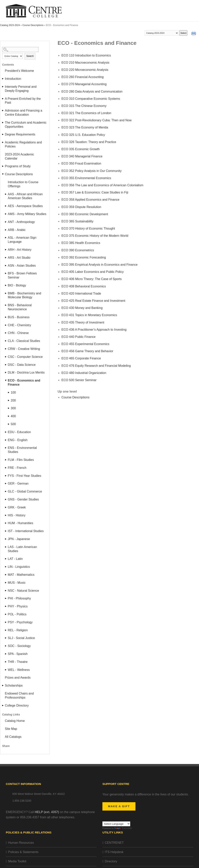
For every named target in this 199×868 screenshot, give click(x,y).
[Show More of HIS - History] (6, 515)
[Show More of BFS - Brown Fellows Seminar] (6, 273)
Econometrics (78, 250)
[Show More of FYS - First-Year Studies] (6, 476)
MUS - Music (17, 583)
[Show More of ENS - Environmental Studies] (6, 448)
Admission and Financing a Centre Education (24, 113)
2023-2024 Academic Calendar (19, 156)
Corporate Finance (81, 358)
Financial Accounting (82, 77)
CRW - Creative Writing (24, 349)
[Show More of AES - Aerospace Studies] (6, 206)
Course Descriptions (33, 25)
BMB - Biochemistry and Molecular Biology (24, 295)
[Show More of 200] (9, 400)
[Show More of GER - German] (6, 483)
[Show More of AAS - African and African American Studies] (6, 194)
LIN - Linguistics (19, 567)
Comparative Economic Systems (91, 99)
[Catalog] (162, 33)
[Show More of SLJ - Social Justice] (6, 638)
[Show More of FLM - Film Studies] (6, 460)
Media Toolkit (17, 861)
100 (13, 392)
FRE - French (17, 468)
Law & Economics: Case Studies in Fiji (95, 192)
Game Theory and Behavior (87, 351)
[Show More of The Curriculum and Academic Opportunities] (3, 123)
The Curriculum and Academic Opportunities (26, 125)
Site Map (11, 729)
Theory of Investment (83, 322)
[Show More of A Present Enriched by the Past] (3, 99)
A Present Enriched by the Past (23, 101)
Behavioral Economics (84, 286)
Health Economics (81, 243)
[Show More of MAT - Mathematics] (6, 575)
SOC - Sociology (19, 646)
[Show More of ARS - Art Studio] (6, 258)
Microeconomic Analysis (85, 70)
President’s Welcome (19, 71)
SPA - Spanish (18, 654)
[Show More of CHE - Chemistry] (6, 325)
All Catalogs (13, 737)
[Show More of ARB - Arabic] (6, 230)
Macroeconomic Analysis (85, 63)
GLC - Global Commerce (25, 491)
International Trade (81, 294)
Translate (123, 828)
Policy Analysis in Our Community (91, 171)
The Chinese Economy (84, 106)
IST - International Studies (26, 531)
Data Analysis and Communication (92, 91)
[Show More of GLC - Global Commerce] (6, 491)
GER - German (18, 483)
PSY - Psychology (20, 622)
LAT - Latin (15, 559)
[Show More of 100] (9, 392)
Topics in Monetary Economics (89, 315)
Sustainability (77, 221)
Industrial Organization (84, 373)
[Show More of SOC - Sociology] (6, 646)
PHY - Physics (18, 606)
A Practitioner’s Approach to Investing (94, 330)
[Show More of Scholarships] (3, 685)
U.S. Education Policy (83, 135)
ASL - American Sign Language (22, 240)
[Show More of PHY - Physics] (6, 606)
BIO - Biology (17, 285)
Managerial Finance (82, 156)
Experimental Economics (85, 344)
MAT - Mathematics (21, 575)
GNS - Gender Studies (23, 499)
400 (13, 416)
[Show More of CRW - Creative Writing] (6, 349)
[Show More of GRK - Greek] (6, 507)
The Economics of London (86, 113)
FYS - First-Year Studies (24, 476)
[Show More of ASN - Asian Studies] (6, 266)
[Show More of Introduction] (3, 79)
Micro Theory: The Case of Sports (92, 279)
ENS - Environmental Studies (22, 450)
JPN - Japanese (19, 539)
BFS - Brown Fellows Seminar (22, 275)
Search (30, 56)
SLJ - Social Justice (21, 638)
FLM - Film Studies (21, 460)
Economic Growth (81, 149)
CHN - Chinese (18, 333)
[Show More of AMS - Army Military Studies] (6, 214)
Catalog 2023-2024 (10, 25)
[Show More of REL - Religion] (6, 630)
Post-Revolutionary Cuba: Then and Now (96, 120)
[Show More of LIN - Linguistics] (6, 567)
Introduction (13, 79)
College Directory (17, 705)
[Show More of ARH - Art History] (6, 250)
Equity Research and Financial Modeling (96, 366)
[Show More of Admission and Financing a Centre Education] (3, 111)
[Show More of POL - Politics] (6, 614)
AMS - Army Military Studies (27, 214)
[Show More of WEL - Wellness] (6, 670)
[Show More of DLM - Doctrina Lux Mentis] (6, 372)
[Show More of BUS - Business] (6, 317)
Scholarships (14, 685)
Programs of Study (18, 166)
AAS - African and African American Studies (25, 196)
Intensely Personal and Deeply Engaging (21, 89)
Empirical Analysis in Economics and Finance (99, 265)
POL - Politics (17, 614)
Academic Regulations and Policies (23, 144)
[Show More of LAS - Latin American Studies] (6, 547)
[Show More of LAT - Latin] (6, 559)
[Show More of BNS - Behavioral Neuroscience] (6, 305)
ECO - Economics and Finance (24, 382)
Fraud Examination (81, 163)
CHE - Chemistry (19, 325)
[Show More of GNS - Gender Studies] (6, 499)
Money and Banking (82, 308)
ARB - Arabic (17, 230)
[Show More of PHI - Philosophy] (6, 598)
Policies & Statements (23, 852)
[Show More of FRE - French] (6, 468)
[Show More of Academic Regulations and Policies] (3, 142)
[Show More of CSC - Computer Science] (6, 357)
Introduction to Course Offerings (23, 184)
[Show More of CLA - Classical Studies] (6, 341)
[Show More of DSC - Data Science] (6, 365)
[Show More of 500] (9, 424)
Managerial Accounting (84, 84)
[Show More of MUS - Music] (6, 583)
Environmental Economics (86, 178)
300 (13, 408)
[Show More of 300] (9, 408)
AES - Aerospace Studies (25, 206)
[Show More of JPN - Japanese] (6, 539)
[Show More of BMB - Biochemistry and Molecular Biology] (6, 293)
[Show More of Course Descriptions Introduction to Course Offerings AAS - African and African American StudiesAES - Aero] (3, 174)
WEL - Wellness (19, 670)
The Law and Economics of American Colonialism (102, 185)
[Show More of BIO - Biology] (6, 285)
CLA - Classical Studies (24, 341)
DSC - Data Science (22, 365)
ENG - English (18, 440)
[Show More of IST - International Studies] (6, 531)
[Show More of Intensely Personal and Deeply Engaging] (3, 87)
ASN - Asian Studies (22, 266)
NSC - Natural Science (23, 591)
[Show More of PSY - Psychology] (6, 622)
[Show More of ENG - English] (6, 440)
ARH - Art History (20, 250)
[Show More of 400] (9, 416)
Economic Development (85, 214)
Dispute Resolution (81, 207)
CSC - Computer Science (25, 357)
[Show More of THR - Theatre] (6, 662)
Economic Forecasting (84, 257)
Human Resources (21, 843)
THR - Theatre (18, 662)
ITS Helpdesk (114, 852)
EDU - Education (19, 432)
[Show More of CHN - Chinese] (6, 333)
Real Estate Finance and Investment (93, 301)
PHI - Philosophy (19, 598)
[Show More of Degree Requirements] (3, 134)
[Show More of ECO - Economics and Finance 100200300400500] (6, 380)
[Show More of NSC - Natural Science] (6, 591)
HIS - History (17, 515)
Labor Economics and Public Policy (93, 272)
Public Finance (78, 337)
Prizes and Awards (18, 678)
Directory (111, 861)
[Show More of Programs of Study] (3, 166)
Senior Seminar (79, 380)
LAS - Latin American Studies (22, 549)
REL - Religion (18, 630)
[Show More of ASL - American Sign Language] (6, 238)
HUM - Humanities (21, 523)
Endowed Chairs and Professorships (19, 695)
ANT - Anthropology (21, 222)
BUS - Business (19, 317)
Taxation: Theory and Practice (89, 142)
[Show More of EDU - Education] (6, 432)
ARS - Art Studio (19, 258)
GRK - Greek (17, 507)
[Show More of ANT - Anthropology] (6, 222)
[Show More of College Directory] (3, 705)
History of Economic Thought (88, 228)
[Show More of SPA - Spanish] (6, 654)
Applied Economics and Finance (90, 200)
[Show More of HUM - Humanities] (6, 523)
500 (13, 424)
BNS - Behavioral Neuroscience (20, 307)
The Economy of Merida (85, 127)
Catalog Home (15, 721)
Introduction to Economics (86, 55)
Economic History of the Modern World (95, 236)
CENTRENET (114, 843)
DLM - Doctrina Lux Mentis (26, 372)
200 (13, 400)
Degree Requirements (20, 134)
